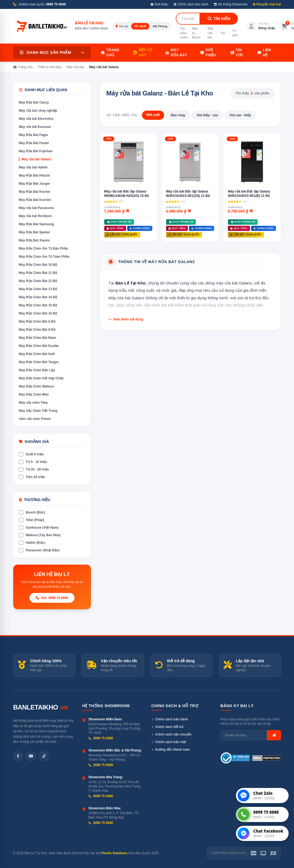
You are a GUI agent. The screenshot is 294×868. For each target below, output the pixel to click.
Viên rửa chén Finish (35, 419)
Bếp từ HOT (142, 53)
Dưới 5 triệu (31, 454)
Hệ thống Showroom (231, 4)
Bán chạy (178, 115)
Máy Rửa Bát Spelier (35, 232)
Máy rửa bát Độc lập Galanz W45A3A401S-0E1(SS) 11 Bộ (188, 194)
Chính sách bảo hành (191, 4)
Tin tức (237, 53)
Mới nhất (153, 115)
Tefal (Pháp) (32, 520)
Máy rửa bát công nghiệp (38, 111)
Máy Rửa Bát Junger (35, 184)
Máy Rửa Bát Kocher (35, 192)
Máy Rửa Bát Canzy (34, 102)
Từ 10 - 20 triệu (34, 469)
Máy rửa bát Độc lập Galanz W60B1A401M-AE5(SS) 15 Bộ (127, 194)
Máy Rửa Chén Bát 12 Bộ (38, 281)
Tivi (223, 33)
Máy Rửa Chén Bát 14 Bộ (38, 297)
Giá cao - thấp (240, 115)
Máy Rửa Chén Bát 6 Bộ (37, 322)
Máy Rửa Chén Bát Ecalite (39, 346)
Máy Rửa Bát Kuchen (35, 200)
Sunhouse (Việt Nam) (39, 528)
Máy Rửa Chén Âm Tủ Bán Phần (44, 249)
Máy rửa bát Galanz (36, 159)
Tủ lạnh (235, 33)
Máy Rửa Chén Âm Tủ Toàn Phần (44, 257)
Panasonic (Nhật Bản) (39, 550)
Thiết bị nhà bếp (50, 67)
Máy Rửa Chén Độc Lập (37, 370)
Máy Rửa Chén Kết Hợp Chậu (41, 378)
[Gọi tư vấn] (262, 814)
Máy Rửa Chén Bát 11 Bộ (38, 273)
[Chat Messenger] (262, 833)
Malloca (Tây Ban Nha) (40, 535)
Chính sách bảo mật (169, 742)
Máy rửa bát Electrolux (36, 119)
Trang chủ (110, 53)
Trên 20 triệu (32, 477)
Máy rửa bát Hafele (33, 167)
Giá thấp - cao (207, 115)
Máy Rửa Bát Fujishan (36, 151)
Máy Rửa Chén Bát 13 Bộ (38, 289)
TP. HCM (140, 26)
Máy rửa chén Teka (33, 403)
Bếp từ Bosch (196, 33)
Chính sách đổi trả (168, 727)
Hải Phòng (160, 26)
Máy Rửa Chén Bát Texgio (39, 362)
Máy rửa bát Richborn (36, 216)
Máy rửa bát (210, 33)
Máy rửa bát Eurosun (35, 127)
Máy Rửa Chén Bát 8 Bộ (37, 330)
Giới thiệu (159, 4)
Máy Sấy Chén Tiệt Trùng (38, 411)
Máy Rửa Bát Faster (34, 143)
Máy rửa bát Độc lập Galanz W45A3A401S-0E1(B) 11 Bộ (249, 194)
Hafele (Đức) (32, 543)
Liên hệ (264, 53)
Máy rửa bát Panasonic (37, 208)
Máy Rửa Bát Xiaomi (34, 240)
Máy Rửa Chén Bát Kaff (37, 354)
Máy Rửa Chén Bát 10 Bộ (38, 265)
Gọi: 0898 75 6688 (52, 598)
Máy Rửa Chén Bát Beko (38, 338)
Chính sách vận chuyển (172, 734)
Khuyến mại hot (267, 4)
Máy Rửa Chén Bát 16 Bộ (38, 313)
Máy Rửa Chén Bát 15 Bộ (38, 305)
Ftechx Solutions (114, 853)
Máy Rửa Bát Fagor (34, 135)
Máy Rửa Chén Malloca (37, 386)
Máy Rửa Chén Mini (34, 395)
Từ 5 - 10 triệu (33, 462)
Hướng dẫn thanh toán (171, 750)
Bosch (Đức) (32, 512)
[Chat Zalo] (262, 796)
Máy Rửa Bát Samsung (36, 224)
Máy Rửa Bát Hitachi (35, 175)
